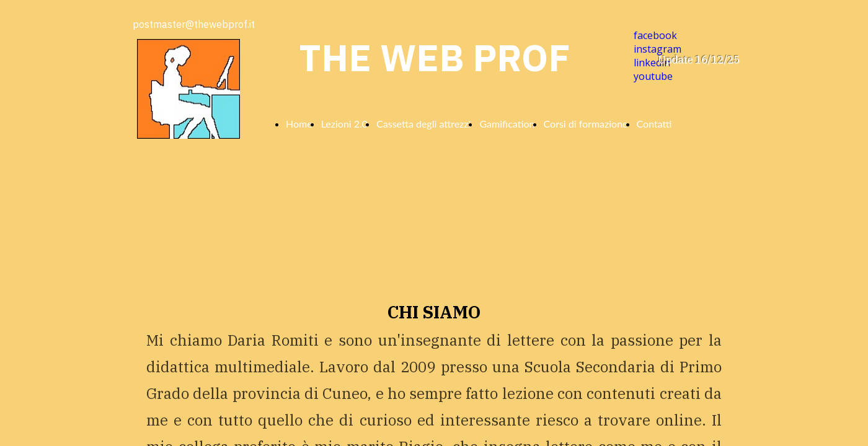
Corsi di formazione (586, 124)
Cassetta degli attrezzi (423, 124)
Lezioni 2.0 (344, 124)
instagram (658, 49)
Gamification (507, 124)
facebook (655, 35)
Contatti (654, 124)
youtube (653, 76)
